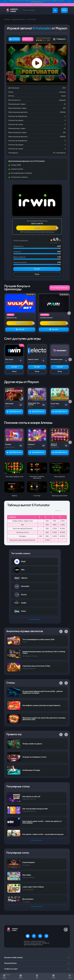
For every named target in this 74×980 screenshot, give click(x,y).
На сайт (37, 269)
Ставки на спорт (37, 962)
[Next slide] (69, 313)
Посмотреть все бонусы (60, 288)
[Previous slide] (61, 631)
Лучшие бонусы (37, 957)
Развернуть (59, 39)
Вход (64, 10)
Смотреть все (35, 619)
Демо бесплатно (14, 412)
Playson (14, 39)
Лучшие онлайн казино (37, 951)
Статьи (37, 968)
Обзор (37, 274)
